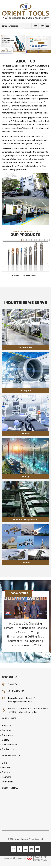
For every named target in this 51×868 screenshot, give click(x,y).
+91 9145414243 (16, 691)
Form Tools (7, 782)
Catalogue (7, 735)
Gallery (6, 740)
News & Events (10, 745)
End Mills (6, 768)
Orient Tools (20, 839)
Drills (5, 763)
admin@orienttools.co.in (20, 702)
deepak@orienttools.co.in (20, 698)
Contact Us (8, 749)
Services (6, 730)
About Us (7, 726)
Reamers (6, 777)
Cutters (6, 772)
